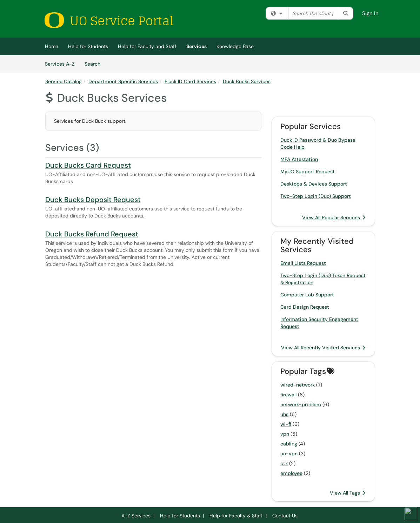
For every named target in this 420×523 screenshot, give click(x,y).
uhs (284, 414)
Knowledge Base (235, 46)
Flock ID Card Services (190, 81)
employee (291, 473)
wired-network (298, 385)
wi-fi (286, 424)
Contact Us (285, 516)
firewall (288, 395)
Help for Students (88, 46)
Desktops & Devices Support (314, 184)
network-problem (301, 404)
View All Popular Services (334, 217)
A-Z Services (136, 516)
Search (95, 63)
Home (52, 46)
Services (196, 46)
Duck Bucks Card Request (88, 165)
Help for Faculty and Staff (147, 46)
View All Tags (348, 493)
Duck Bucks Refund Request (92, 234)
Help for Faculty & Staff (236, 516)
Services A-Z (60, 64)
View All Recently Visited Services (323, 348)
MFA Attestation (299, 159)
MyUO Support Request (308, 172)
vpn (285, 434)
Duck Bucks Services (247, 81)
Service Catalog (64, 81)
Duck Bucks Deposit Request (93, 200)
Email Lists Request (303, 263)
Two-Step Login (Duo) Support (316, 196)
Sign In (370, 13)
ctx (284, 463)
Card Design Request (305, 307)
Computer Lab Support (307, 295)
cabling (289, 444)
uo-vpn (289, 454)
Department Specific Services (123, 81)
